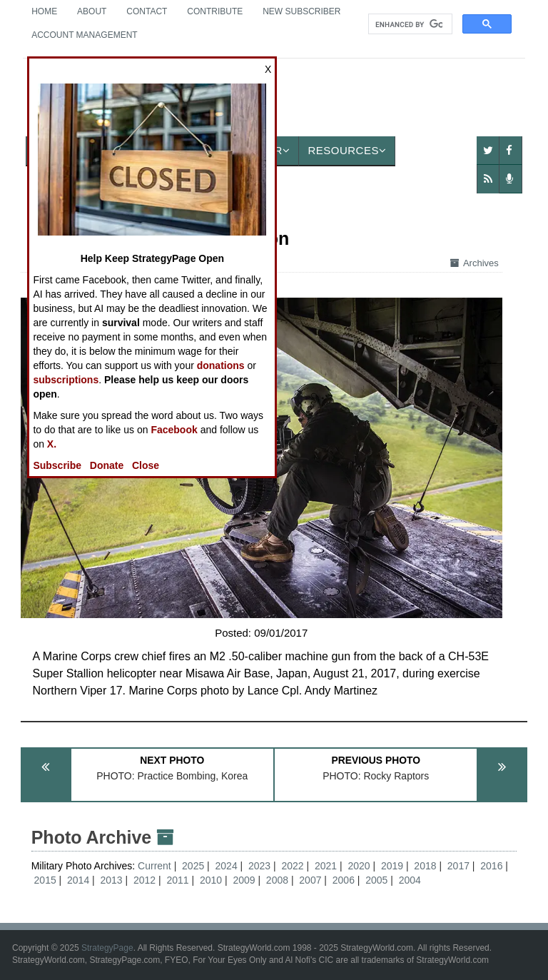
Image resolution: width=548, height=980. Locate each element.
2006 (344, 880)
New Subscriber (301, 11)
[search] (409, 24)
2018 (425, 866)
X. (52, 444)
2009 (244, 880)
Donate (107, 465)
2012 (144, 880)
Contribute (215, 11)
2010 (211, 880)
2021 (326, 866)
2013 (112, 880)
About (92, 11)
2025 (193, 866)
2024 (227, 866)
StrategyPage (107, 948)
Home (44, 11)
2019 (392, 866)
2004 (410, 880)
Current (156, 866)
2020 (359, 866)
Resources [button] (347, 150)
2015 (45, 880)
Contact (147, 11)
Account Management (84, 35)
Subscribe (57, 465)
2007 (310, 880)
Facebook (174, 430)
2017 (458, 866)
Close (146, 465)
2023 (259, 866)
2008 (277, 880)
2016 (491, 866)
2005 (376, 880)
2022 (292, 866)
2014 (78, 880)
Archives (475, 263)
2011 (177, 880)
